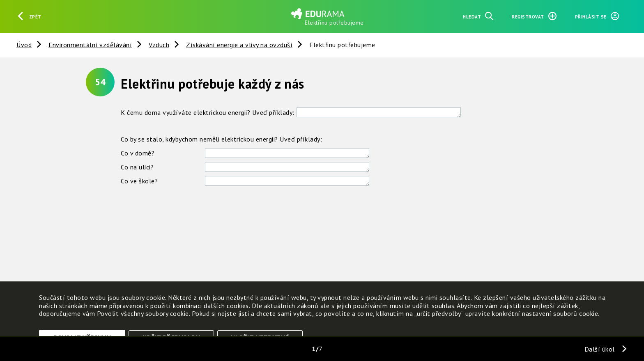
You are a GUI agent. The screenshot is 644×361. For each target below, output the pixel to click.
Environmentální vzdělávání (90, 45)
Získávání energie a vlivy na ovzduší (239, 45)
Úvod (24, 45)
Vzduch (159, 45)
